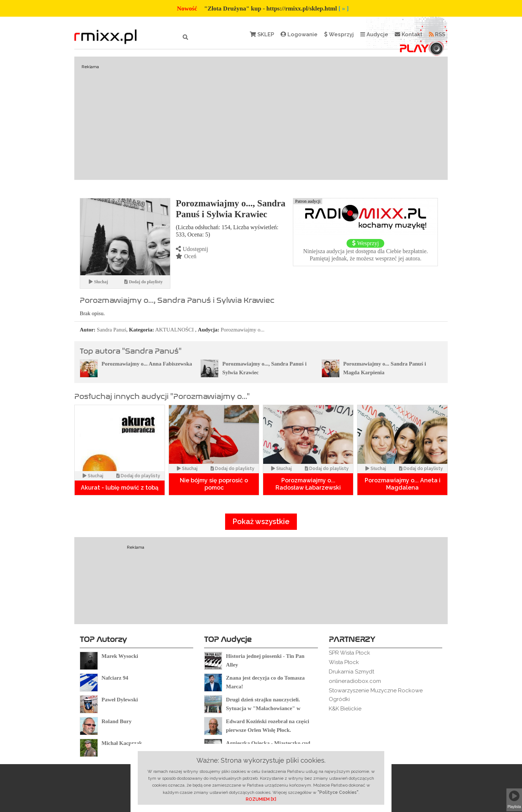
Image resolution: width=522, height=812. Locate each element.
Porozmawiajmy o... (243, 330)
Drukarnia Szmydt (351, 672)
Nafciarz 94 (115, 678)
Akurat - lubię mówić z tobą (120, 488)
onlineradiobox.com (355, 681)
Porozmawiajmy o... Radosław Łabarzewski (308, 484)
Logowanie (299, 34)
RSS (437, 34)
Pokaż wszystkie (261, 522)
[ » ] (344, 9)
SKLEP (262, 34)
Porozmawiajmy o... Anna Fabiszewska (147, 364)
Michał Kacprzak (122, 743)
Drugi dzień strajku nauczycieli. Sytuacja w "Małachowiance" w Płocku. (263, 708)
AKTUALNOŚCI (175, 330)
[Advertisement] (261, 118)
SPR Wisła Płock (349, 653)
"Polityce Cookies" (338, 792)
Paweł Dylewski (120, 700)
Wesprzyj (339, 34)
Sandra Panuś (111, 330)
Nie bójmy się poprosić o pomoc (214, 484)
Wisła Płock (344, 662)
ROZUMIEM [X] (261, 799)
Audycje (374, 34)
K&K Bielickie (345, 709)
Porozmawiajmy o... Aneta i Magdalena (403, 484)
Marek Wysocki (120, 656)
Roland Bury (117, 721)
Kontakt (409, 34)
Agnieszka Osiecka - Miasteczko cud (268, 743)
